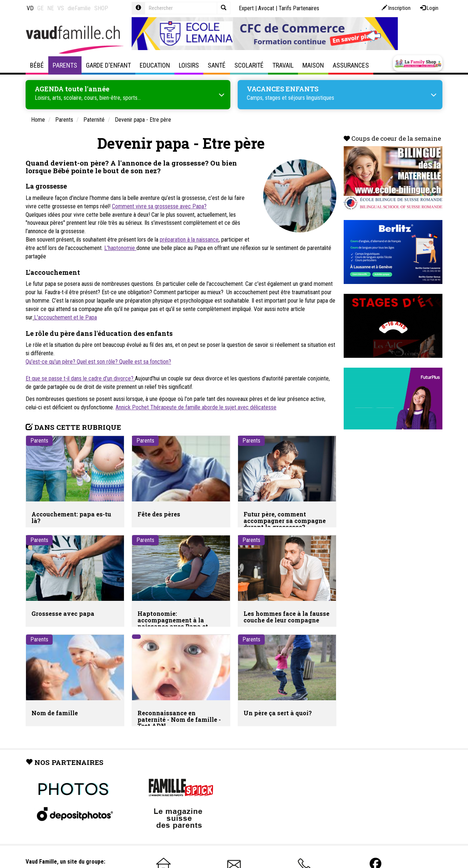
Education (155, 65)
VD (30, 8)
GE (40, 8)
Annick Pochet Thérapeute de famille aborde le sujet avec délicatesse (196, 407)
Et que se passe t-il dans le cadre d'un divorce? (80, 378)
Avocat (266, 8)
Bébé (37, 65)
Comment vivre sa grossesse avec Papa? (159, 206)
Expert (246, 8)
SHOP (101, 8)
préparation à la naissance (189, 240)
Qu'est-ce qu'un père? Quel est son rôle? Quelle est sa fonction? (98, 362)
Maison (313, 65)
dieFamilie (79, 8)
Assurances (351, 65)
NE (50, 8)
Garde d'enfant (108, 65)
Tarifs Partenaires (299, 8)
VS (61, 8)
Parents (65, 65)
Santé (217, 65)
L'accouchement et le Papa (65, 317)
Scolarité (249, 65)
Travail (283, 65)
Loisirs (189, 65)
